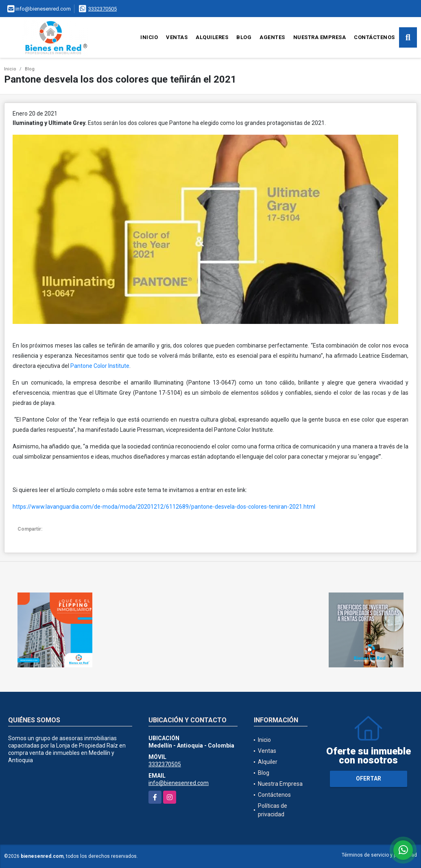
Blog (244, 37)
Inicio (149, 37)
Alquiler (268, 762)
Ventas (177, 37)
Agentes (272, 37)
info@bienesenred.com (179, 783)
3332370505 (103, 9)
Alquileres (212, 37)
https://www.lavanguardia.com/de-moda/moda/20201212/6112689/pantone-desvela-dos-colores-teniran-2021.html (164, 507)
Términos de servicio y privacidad (379, 855)
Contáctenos (374, 37)
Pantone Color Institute (100, 366)
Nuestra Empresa (320, 37)
